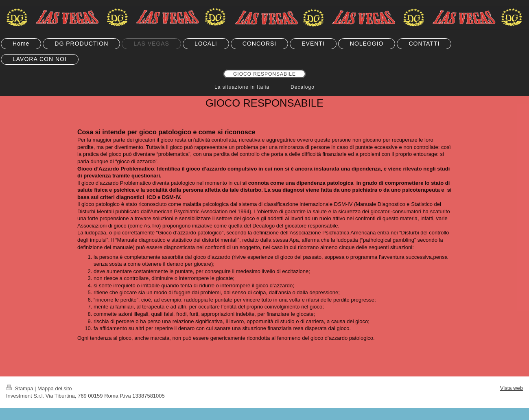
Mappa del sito (55, 388)
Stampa (20, 388)
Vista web (512, 388)
